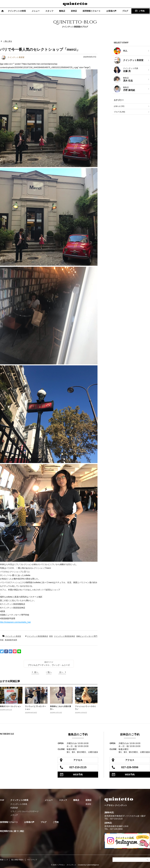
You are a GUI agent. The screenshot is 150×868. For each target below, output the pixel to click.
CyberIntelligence (93, 865)
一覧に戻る (8, 41)
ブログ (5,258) (119, 112)
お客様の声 (111, 11)
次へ (61, 672)
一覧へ (49, 672)
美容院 (88, 804)
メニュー (36, 11)
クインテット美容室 (13, 636)
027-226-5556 (130, 767)
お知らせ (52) (119, 106)
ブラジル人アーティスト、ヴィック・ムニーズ (49, 665)
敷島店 (62, 11)
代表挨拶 (14, 808)
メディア (14, 815)
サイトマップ (32, 860)
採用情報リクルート (92, 11)
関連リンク (4, 860)
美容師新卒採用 (11, 640)
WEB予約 (78, 775)
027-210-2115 (78, 767)
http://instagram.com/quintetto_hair (15, 622)
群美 (51, 636)
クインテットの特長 (17, 11)
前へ (36, 672)
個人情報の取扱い (18, 860)
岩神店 (74, 11)
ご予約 (142, 11)
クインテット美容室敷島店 (37, 636)
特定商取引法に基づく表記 (12, 831)
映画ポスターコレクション (10, 706)
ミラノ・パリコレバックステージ (24, 811)
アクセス (78, 760)
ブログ (125, 11)
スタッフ (49, 11)
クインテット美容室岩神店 (64, 636)
